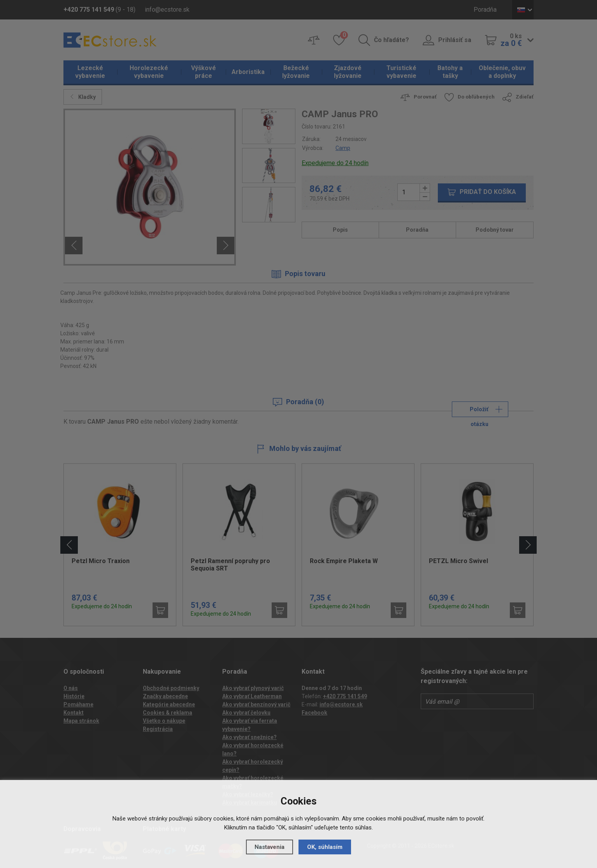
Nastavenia (270, 847)
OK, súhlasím (325, 847)
